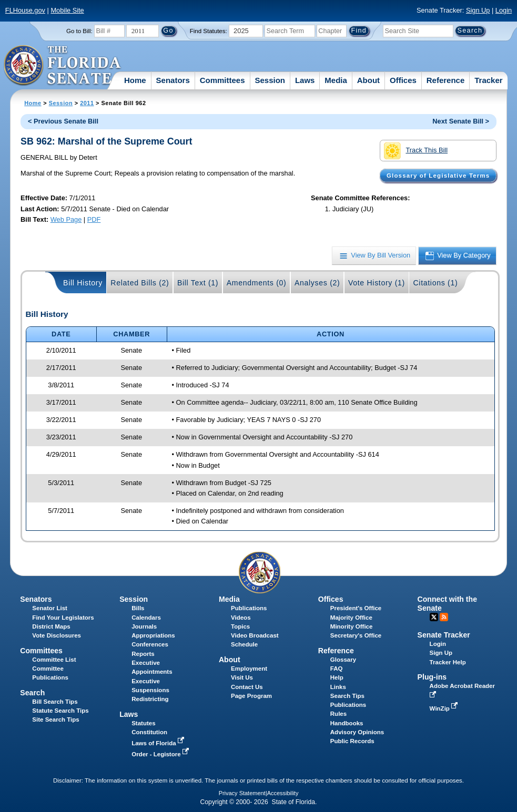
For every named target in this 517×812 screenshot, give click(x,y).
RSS (444, 617)
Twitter (434, 617)
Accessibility (283, 793)
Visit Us (242, 677)
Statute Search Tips (60, 711)
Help (337, 677)
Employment (249, 669)
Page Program (251, 696)
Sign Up (478, 10)
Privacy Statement (242, 793)
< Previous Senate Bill (63, 121)
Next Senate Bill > (461, 121)
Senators (173, 80)
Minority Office (352, 626)
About (368, 80)
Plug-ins (432, 677)
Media (336, 80)
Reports (143, 654)
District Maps (51, 626)
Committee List (54, 660)
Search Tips (347, 696)
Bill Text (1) (198, 283)
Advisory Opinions (357, 732)
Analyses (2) (317, 283)
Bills (138, 608)
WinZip (445, 708)
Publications (249, 608)
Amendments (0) (257, 283)
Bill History (83, 283)
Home (135, 80)
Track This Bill (416, 151)
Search (32, 693)
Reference (446, 80)
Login (504, 10)
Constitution (149, 732)
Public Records (352, 741)
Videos (241, 618)
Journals (144, 626)
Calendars (146, 618)
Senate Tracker (444, 635)
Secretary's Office (356, 635)
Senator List (50, 608)
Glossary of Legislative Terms (438, 176)
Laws (305, 80)
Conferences (150, 644)
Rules (338, 714)
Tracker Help (448, 662)
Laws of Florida (159, 743)
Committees (222, 80)
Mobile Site (67, 10)
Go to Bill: (79, 31)
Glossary (343, 660)
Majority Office (351, 618)
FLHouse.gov (25, 10)
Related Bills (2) (140, 283)
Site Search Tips (55, 720)
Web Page (66, 219)
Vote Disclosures (57, 635)
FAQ (337, 669)
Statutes (143, 723)
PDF (94, 219)
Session (270, 80)
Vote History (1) (377, 283)
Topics (240, 626)
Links (338, 687)
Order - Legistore (161, 754)
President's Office (356, 608)
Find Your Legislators (63, 618)
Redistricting (150, 699)
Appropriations (153, 635)
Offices (403, 80)
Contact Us (247, 687)
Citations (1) (435, 283)
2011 (87, 103)
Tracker (488, 80)
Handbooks (347, 723)
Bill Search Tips (55, 702)
